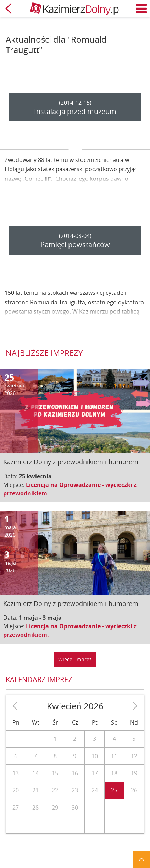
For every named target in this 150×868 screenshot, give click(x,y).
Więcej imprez (75, 659)
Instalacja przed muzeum (75, 111)
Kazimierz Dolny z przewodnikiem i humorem (71, 462)
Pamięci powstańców (75, 245)
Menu (141, 9)
